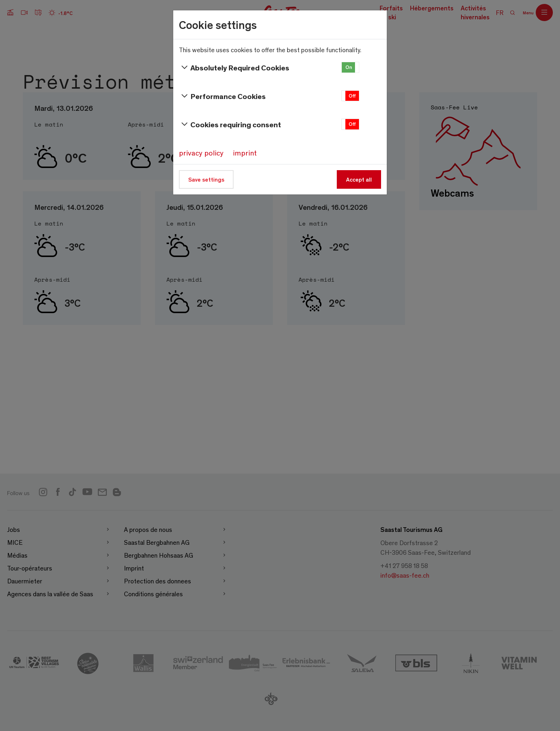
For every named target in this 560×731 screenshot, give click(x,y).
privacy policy (201, 153)
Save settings (206, 179)
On (349, 67)
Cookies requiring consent (230, 124)
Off (352, 96)
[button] (350, 67)
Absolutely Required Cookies (234, 68)
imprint (245, 153)
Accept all (359, 179)
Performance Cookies (222, 96)
